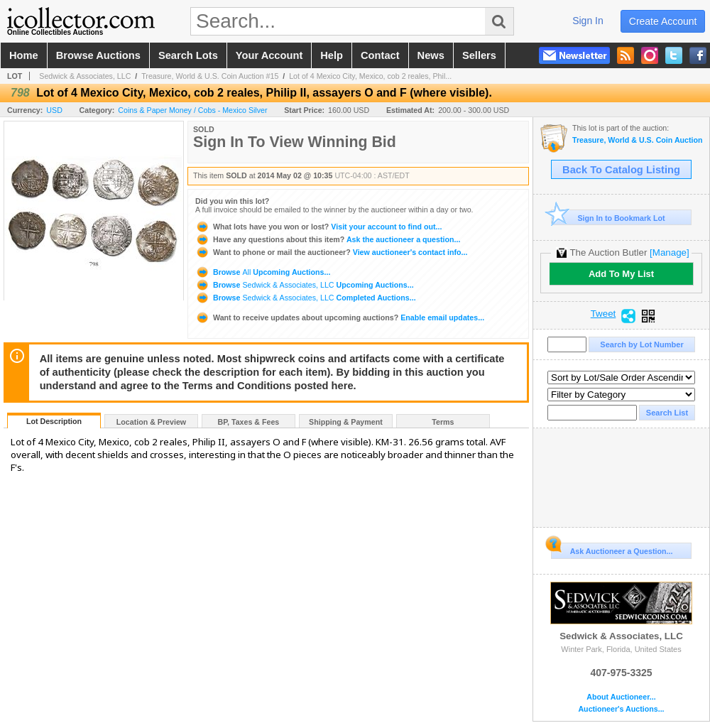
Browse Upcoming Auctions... (263, 272)
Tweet (603, 314)
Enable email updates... (340, 317)
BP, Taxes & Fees (249, 422)
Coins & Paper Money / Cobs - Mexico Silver (192, 110)
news (431, 55)
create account (663, 21)
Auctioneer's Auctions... (621, 709)
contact (380, 55)
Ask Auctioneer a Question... (612, 549)
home (24, 55)
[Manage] (669, 252)
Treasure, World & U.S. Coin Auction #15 (210, 76)
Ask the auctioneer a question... (328, 239)
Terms (443, 422)
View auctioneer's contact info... (331, 252)
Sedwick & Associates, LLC (85, 76)
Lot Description (54, 421)
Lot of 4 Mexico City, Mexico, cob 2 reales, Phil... (370, 76)
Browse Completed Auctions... (306, 298)
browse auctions (98, 55)
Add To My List (621, 274)
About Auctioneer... (621, 697)
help (332, 55)
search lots (188, 55)
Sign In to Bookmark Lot (608, 218)
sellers (479, 55)
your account (269, 55)
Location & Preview (151, 422)
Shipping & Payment (346, 422)
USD (54, 110)
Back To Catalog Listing (621, 170)
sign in (588, 21)
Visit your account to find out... (318, 227)
